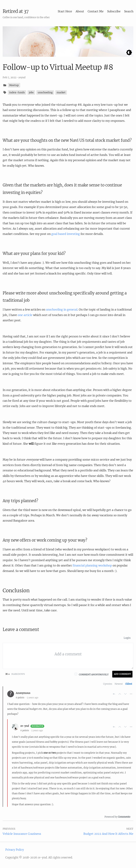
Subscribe (114, 11)
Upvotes (108, 684)
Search (129, 11)
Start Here (65, 11)
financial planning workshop (92, 565)
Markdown (15, 674)
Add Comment (122, 674)
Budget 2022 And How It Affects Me (108, 834)
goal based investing (66, 234)
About (80, 11)
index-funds (17, 92)
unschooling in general (62, 309)
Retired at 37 (16, 11)
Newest (119, 684)
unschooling (45, 92)
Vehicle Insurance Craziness (22, 834)
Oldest (129, 684)
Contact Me (96, 11)
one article (25, 315)
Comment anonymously (94, 675)
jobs (31, 92)
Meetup (14, 85)
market (61, 92)
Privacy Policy (15, 850)
